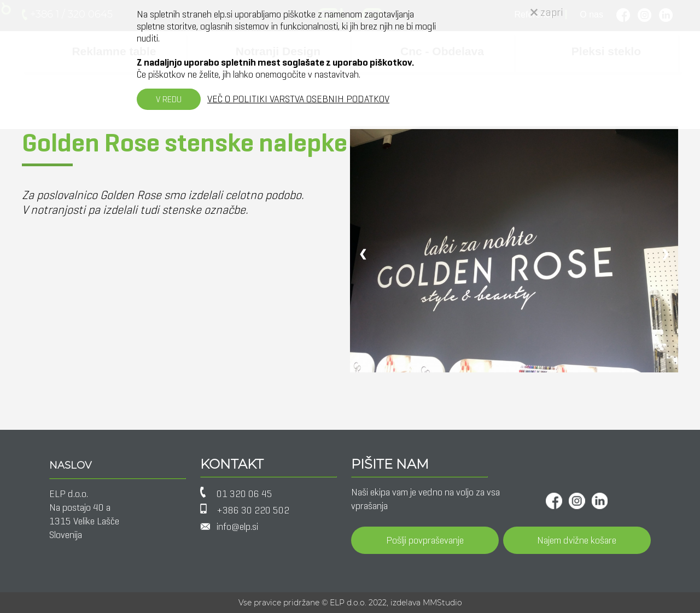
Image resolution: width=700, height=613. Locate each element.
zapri (547, 12)
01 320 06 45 (244, 494)
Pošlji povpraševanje (425, 540)
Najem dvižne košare (577, 540)
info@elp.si (237, 527)
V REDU (169, 99)
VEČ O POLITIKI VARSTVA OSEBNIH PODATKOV (298, 99)
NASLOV (70, 465)
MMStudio (442, 603)
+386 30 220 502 (253, 510)
